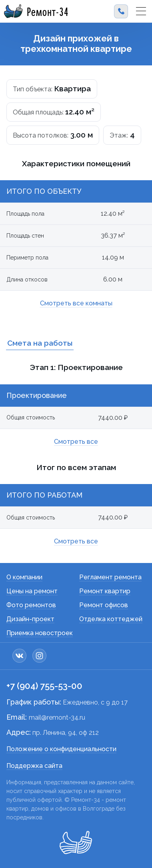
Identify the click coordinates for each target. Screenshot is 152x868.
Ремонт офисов (104, 605)
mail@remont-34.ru (57, 717)
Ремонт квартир (105, 591)
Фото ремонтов (31, 605)
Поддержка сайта (34, 766)
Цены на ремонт (32, 591)
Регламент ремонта (110, 577)
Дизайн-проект (30, 619)
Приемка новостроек (40, 633)
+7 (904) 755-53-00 (44, 686)
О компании (24, 577)
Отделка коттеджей (111, 619)
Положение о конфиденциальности (61, 749)
